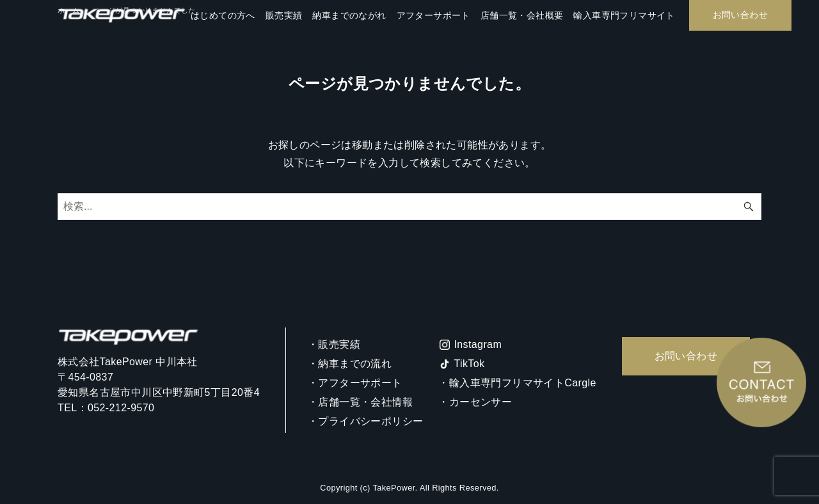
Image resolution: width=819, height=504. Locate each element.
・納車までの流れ (350, 364)
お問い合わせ (686, 356)
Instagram (478, 344)
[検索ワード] (409, 207)
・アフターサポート (355, 383)
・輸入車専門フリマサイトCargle (517, 383)
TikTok (469, 364)
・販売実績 (334, 344)
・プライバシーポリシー (365, 421)
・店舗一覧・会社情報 (360, 402)
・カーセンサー (475, 402)
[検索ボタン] (749, 207)
